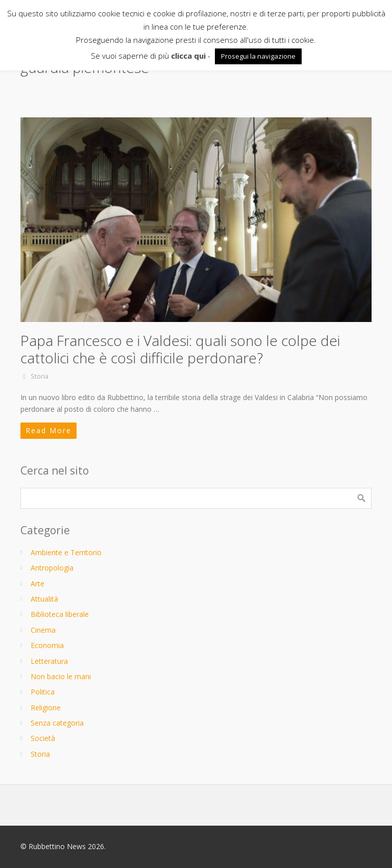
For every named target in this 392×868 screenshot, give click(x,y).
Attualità (44, 599)
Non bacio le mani (61, 676)
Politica (43, 692)
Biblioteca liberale (60, 614)
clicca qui (188, 56)
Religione (46, 708)
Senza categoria (57, 723)
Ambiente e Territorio (66, 552)
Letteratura (49, 661)
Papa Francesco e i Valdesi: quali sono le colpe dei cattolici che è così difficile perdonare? (180, 349)
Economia (47, 645)
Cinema (43, 630)
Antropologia (52, 568)
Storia (40, 376)
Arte (38, 584)
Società (43, 738)
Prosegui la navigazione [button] (258, 56)
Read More (48, 430)
